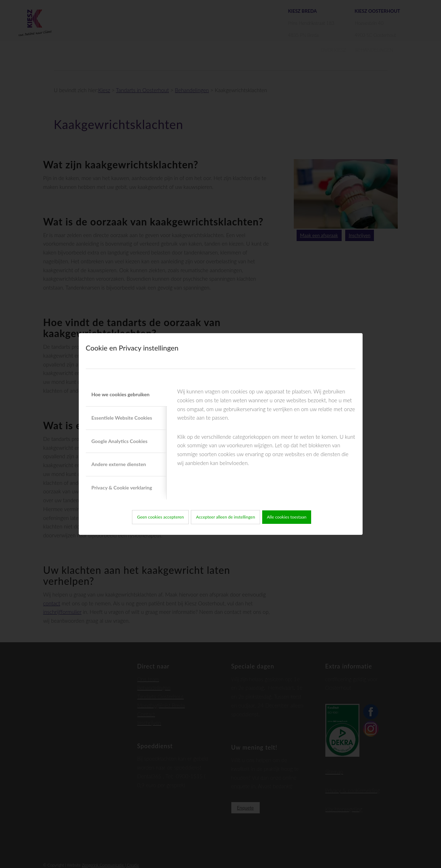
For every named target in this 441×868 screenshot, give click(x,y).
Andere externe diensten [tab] (119, 464)
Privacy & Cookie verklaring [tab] (122, 488)
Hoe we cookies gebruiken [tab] (121, 394)
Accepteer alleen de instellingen (226, 517)
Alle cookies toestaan (287, 517)
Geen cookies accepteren (160, 517)
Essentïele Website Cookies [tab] (122, 418)
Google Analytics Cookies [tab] (120, 441)
